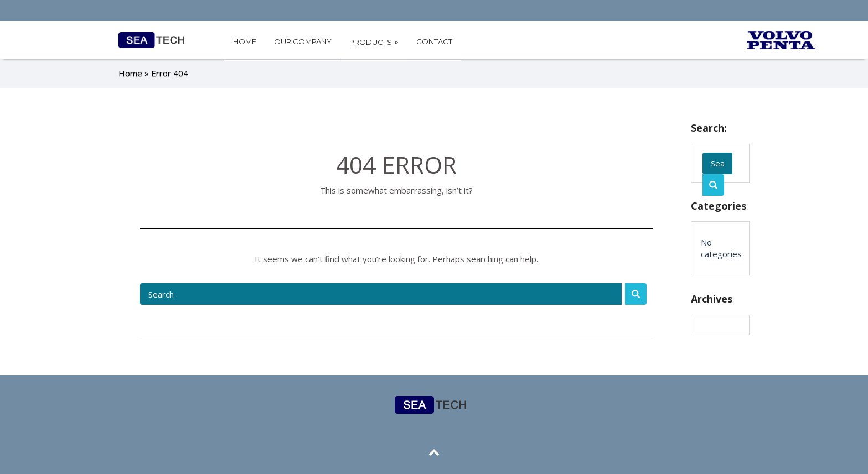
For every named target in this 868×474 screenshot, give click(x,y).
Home (130, 73)
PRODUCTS (374, 41)
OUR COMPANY (303, 41)
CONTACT (434, 41)
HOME (245, 41)
